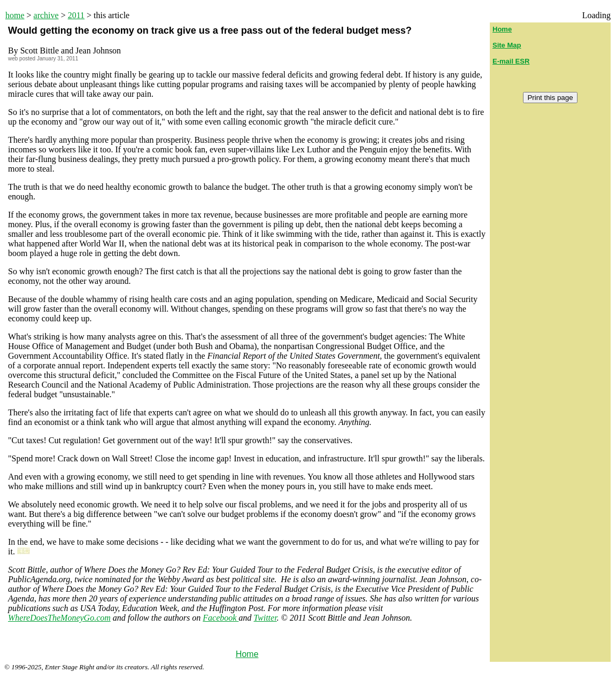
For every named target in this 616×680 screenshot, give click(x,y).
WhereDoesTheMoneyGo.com (59, 618)
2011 (76, 15)
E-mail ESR (511, 61)
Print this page (550, 98)
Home (247, 654)
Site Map (507, 45)
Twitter (265, 618)
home (15, 15)
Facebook (221, 618)
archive (46, 15)
